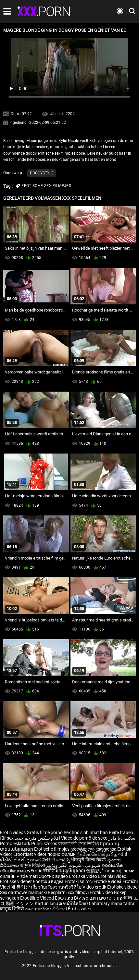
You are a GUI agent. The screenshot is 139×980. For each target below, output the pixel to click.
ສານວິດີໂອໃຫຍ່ (74, 903)
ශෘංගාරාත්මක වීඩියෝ (46, 909)
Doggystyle (42, 173)
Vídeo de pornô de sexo (84, 838)
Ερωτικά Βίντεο (72, 898)
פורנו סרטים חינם (106, 898)
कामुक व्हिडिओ (33, 865)
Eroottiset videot (30, 854)
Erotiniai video (112, 876)
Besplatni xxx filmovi (68, 892)
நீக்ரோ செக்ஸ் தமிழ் (97, 854)
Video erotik (95, 887)
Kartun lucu (47, 903)
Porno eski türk (15, 844)
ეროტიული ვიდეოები (94, 849)
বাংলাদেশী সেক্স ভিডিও (79, 844)
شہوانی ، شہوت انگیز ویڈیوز (74, 865)
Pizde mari (27, 876)
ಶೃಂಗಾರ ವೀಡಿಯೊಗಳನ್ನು (49, 860)
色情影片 (96, 871)
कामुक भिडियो (13, 909)
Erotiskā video (83, 876)
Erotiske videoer (16, 881)
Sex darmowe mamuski (23, 892)
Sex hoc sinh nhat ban (86, 832)
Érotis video (80, 909)
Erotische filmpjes (52, 849)
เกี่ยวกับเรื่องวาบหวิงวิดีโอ (57, 887)
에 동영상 (21, 887)
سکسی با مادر (122, 838)
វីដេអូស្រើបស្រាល (71, 871)
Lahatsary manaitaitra (112, 903)
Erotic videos (13, 832)
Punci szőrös (44, 844)
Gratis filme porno (45, 832)
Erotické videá (108, 881)
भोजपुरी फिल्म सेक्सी (88, 860)
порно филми (62, 854)
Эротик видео (54, 876)
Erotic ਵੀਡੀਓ (43, 871)
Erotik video (102, 892)
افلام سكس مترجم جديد (37, 838)
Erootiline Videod (38, 898)
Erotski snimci (79, 881)
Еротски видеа (49, 881)
